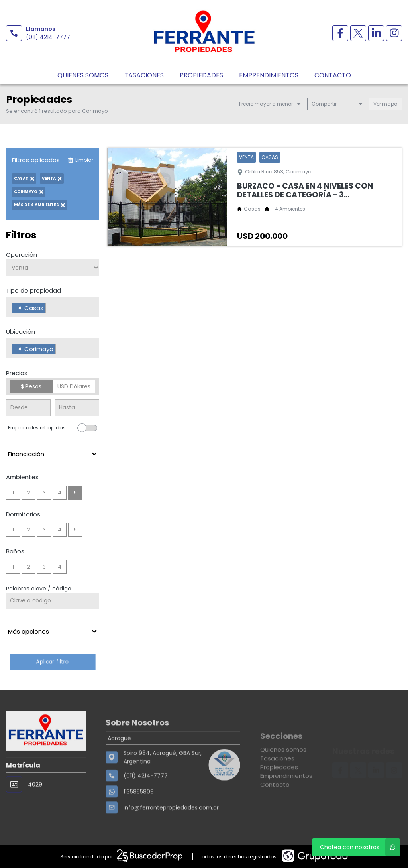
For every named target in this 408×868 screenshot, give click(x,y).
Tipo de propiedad (33, 290)
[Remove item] (20, 308)
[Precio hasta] (77, 408)
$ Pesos (31, 386)
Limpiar (80, 160)
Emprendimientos (269, 75)
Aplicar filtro (53, 662)
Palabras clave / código (39, 589)
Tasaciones (144, 75)
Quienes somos (83, 75)
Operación (22, 255)
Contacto (333, 75)
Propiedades (201, 75)
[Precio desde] (28, 408)
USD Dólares (74, 386)
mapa (385, 104)
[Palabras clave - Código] (53, 601)
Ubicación (21, 332)
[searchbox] (50, 309)
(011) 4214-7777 (48, 37)
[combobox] (53, 307)
